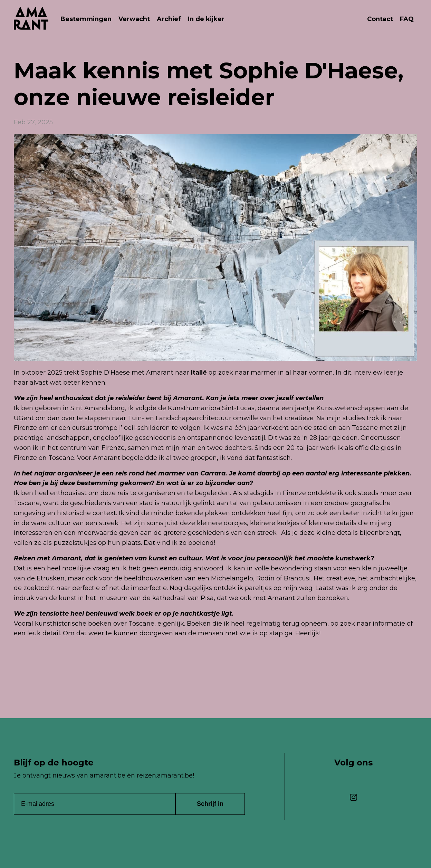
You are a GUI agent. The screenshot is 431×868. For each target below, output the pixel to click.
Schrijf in (210, 803)
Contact (380, 19)
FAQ (407, 19)
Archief (169, 19)
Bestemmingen (86, 19)
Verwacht (135, 19)
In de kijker (207, 19)
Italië (199, 372)
